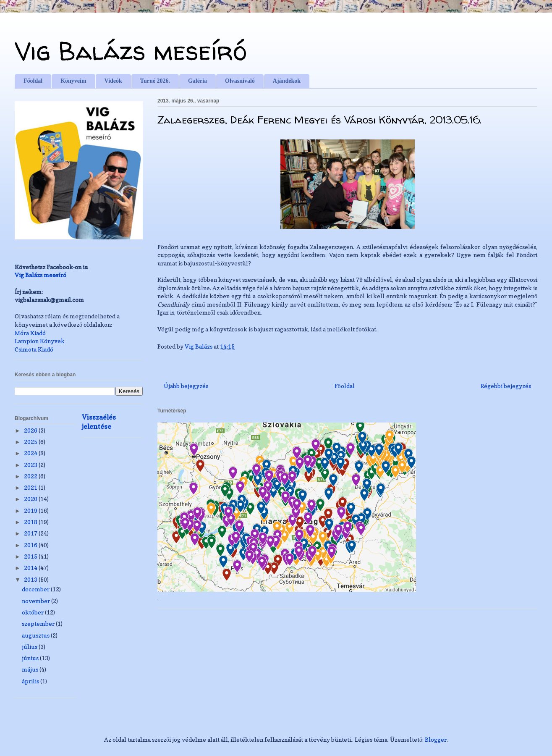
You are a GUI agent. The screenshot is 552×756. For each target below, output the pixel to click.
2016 (31, 545)
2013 (31, 579)
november (37, 601)
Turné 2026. (155, 81)
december (36, 589)
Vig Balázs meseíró (131, 51)
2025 (31, 442)
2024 (31, 453)
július (30, 647)
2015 (31, 556)
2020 (31, 499)
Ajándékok (287, 81)
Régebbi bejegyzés (506, 386)
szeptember (39, 623)
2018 (31, 522)
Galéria (198, 81)
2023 (31, 465)
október (33, 612)
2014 (31, 568)
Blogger (436, 739)
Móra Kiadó (30, 333)
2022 (31, 476)
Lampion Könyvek (40, 341)
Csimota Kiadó (34, 349)
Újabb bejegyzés (186, 386)
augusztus (36, 635)
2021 (31, 487)
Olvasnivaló (240, 81)
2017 (31, 533)
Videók (113, 81)
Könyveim (73, 81)
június (31, 658)
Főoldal (33, 81)
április (31, 681)
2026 (31, 430)
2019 (31, 511)
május (31, 669)
